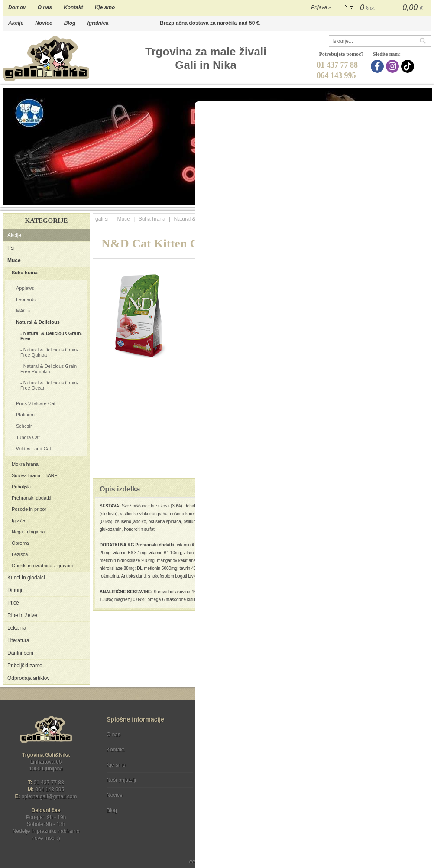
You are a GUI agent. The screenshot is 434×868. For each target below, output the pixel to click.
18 (426, 200)
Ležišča (20, 554)
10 (357, 200)
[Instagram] (394, 66)
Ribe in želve (22, 615)
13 (383, 200)
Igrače (18, 520)
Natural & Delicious (38, 322)
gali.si (102, 219)
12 (374, 200)
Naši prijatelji (121, 780)
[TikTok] (409, 66)
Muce (14, 260)
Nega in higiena (28, 532)
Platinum (25, 415)
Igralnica (98, 23)
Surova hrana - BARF (34, 475)
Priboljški (21, 487)
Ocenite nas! (235, 807)
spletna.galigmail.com (49, 796)
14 (392, 200)
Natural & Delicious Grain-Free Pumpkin (49, 369)
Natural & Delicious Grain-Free (51, 336)
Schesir (24, 426)
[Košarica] (385, 8)
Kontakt (73, 7)
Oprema (20, 543)
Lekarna (17, 628)
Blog (70, 23)
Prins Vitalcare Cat (36, 403)
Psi (11, 248)
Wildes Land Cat (34, 449)
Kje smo (105, 7)
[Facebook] (378, 66)
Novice (44, 23)
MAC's (23, 311)
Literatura (18, 640)
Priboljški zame (25, 666)
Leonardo (26, 299)
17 (418, 200)
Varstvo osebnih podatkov (240, 750)
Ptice (13, 603)
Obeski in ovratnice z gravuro (42, 566)
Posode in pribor (29, 509)
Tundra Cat (28, 437)
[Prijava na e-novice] (423, 742)
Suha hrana (25, 273)
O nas (45, 7)
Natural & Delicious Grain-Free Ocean (49, 385)
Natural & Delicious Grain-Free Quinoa (49, 352)
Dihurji (15, 590)
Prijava (321, 7)
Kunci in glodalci (26, 578)
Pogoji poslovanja (231, 735)
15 (400, 200)
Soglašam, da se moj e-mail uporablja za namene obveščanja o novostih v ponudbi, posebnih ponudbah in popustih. (373, 770)
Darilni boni (20, 653)
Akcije (16, 23)
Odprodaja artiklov (28, 678)
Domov (17, 7)
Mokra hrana (25, 464)
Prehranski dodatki (31, 498)
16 (409, 200)
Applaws (25, 288)
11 (366, 200)
